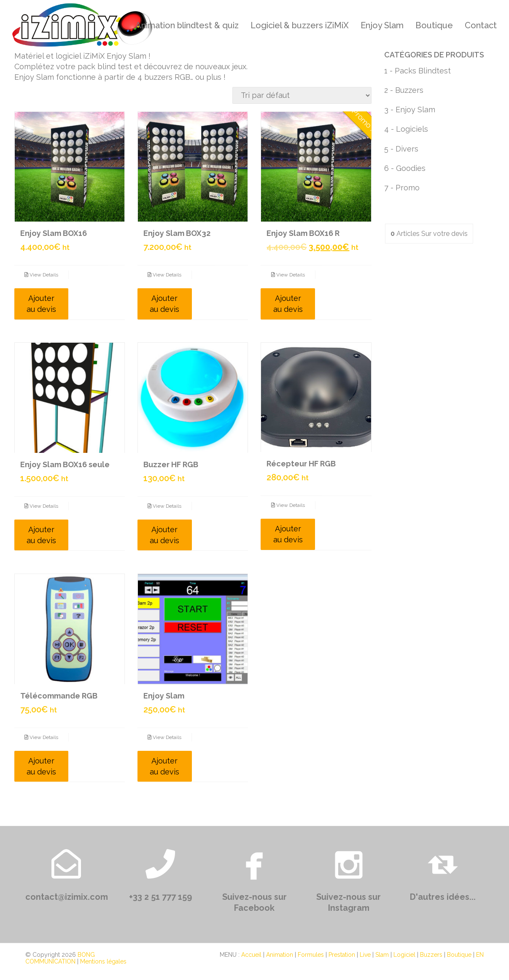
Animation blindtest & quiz (187, 25)
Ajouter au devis (41, 304)
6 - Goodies (405, 168)
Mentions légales (103, 961)
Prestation (342, 955)
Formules (311, 955)
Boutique (434, 25)
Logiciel (404, 955)
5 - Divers (401, 149)
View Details (41, 275)
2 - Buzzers (404, 90)
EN (480, 955)
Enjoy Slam (382, 25)
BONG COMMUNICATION (60, 958)
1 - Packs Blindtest (417, 71)
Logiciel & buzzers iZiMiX (300, 25)
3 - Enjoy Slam (410, 110)
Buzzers (431, 955)
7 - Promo (402, 188)
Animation (280, 955)
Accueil (251, 955)
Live (365, 955)
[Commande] (302, 95)
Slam (382, 955)
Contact (481, 25)
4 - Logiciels (406, 129)
